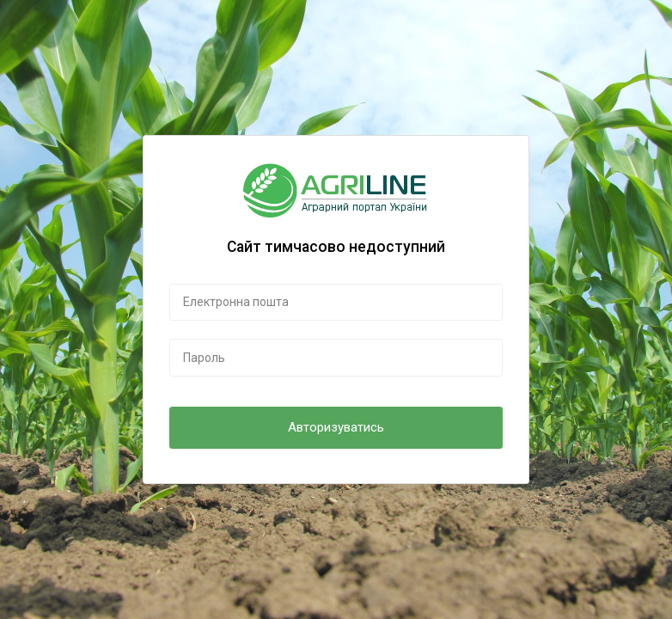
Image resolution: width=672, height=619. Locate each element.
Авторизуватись (336, 427)
